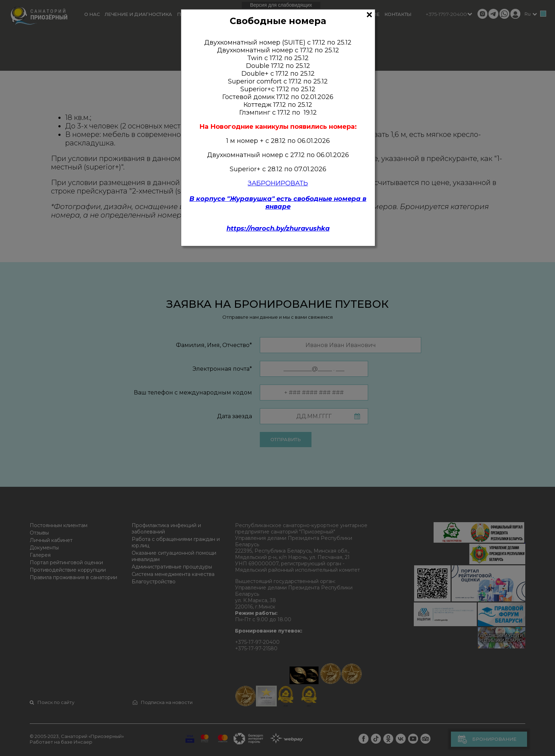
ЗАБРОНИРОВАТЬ (278, 183)
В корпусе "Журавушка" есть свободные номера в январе (278, 203)
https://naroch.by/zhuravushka (278, 229)
